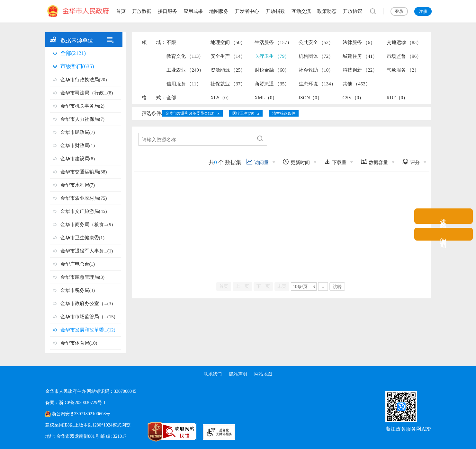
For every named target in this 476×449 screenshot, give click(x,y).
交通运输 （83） (404, 42)
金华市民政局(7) (78, 132)
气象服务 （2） (403, 70)
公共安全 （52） (316, 42)
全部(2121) (73, 53)
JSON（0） (310, 98)
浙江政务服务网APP (408, 429)
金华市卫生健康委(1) (83, 238)
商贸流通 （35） (272, 84)
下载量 (335, 162)
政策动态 (327, 11)
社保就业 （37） (228, 84)
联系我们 (212, 374)
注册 (423, 11)
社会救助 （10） (316, 70)
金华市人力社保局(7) (83, 119)
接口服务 (167, 11)
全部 (171, 98)
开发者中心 (247, 11)
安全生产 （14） (228, 56)
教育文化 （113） (185, 56)
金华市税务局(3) (78, 290)
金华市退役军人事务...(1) (87, 251)
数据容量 (374, 162)
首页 (121, 11)
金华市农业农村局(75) (84, 198)
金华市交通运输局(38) (84, 172)
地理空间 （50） (228, 42)
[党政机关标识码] (142, 432)
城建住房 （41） (360, 56)
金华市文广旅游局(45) (84, 211)
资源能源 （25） (228, 70)
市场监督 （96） (404, 56)
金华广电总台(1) (78, 264)
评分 (411, 162)
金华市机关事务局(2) (83, 106)
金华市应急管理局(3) (83, 277)
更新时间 (296, 162)
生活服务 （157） (273, 42)
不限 (171, 42)
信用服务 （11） (184, 84)
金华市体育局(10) (79, 343)
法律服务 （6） (359, 42)
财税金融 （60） (272, 70)
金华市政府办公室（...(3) (87, 304)
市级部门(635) (77, 66)
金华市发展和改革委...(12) (88, 330)
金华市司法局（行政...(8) (87, 93)
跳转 (337, 287)
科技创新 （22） (360, 70)
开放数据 (142, 11)
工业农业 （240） (185, 70)
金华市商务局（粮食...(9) (87, 224)
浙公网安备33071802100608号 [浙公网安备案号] (81, 414)
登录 (399, 11)
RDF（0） (397, 98)
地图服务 (219, 11)
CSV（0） (353, 98)
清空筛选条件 (284, 113)
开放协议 (353, 11)
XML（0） (266, 98)
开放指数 (275, 11)
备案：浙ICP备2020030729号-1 (75, 403)
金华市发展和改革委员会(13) (190, 113)
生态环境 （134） (317, 84)
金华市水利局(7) (78, 185)
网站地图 (264, 374)
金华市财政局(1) (78, 145)
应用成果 (193, 11)
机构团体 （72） (316, 56)
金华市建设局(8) (78, 159)
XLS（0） (221, 98)
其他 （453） (356, 84)
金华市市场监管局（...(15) (88, 317)
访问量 (257, 162)
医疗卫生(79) (243, 113)
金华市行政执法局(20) (84, 80)
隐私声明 (238, 374)
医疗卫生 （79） (272, 56)
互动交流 (301, 11)
